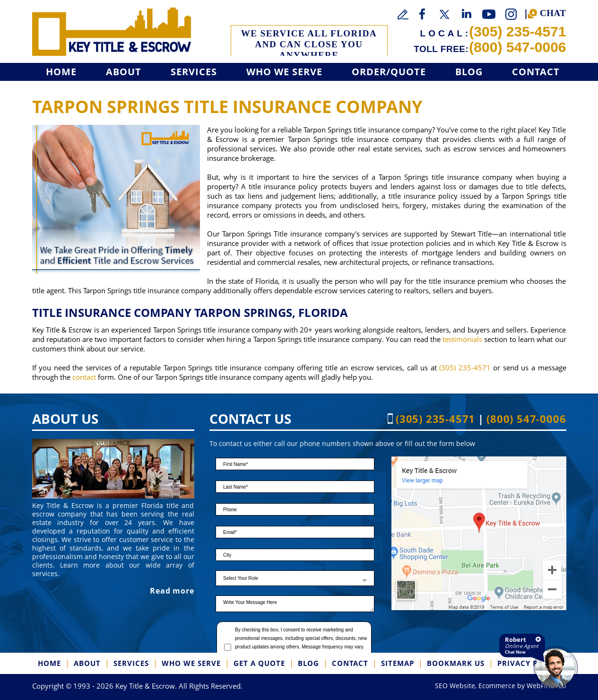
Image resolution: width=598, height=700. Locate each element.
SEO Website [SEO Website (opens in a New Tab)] (455, 686)
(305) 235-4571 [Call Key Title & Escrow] (517, 31)
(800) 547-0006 (517, 47)
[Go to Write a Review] (403, 15)
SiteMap (398, 663)
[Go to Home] (112, 32)
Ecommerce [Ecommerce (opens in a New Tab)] (497, 686)
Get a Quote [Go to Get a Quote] (259, 663)
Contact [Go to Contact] (536, 72)
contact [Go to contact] (84, 377)
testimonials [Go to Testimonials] (462, 339)
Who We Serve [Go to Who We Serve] (284, 72)
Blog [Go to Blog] (469, 72)
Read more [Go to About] (172, 591)
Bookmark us (456, 663)
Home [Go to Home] (61, 72)
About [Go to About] (124, 72)
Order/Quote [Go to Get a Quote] (389, 72)
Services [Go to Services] (194, 72)
